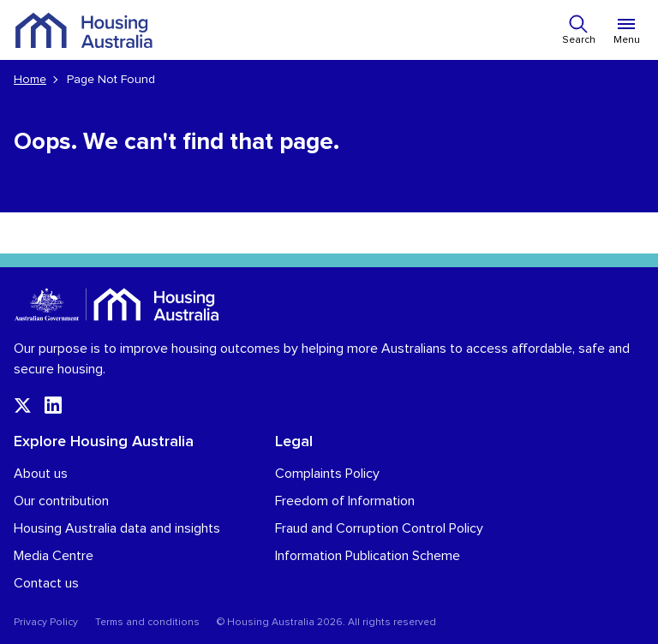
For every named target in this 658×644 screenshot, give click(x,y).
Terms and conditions (147, 623)
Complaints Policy (327, 474)
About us (41, 474)
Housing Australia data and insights (117, 528)
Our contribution (61, 501)
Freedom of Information (345, 501)
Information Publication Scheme (368, 556)
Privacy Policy (46, 623)
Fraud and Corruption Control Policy (379, 528)
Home (30, 80)
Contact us (46, 583)
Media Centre (54, 556)
